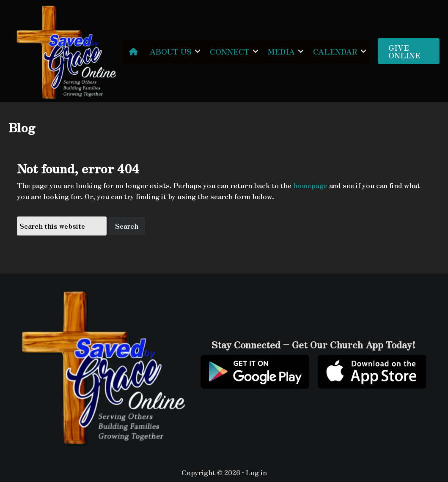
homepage (310, 185)
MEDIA (281, 51)
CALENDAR (335, 51)
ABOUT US (171, 51)
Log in (256, 472)
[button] (198, 51)
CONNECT (230, 51)
